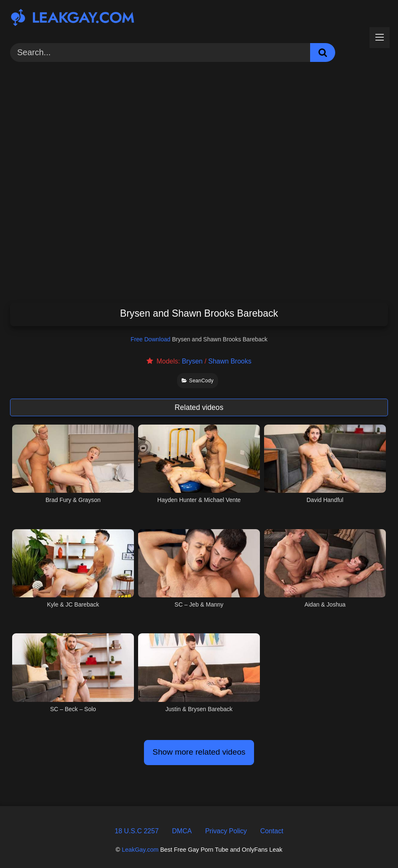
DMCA (182, 831)
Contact (272, 831)
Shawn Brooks (230, 361)
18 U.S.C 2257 (137, 831)
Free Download (150, 339)
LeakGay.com (140, 850)
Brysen (192, 361)
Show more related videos (199, 752)
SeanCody (198, 381)
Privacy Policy (226, 831)
